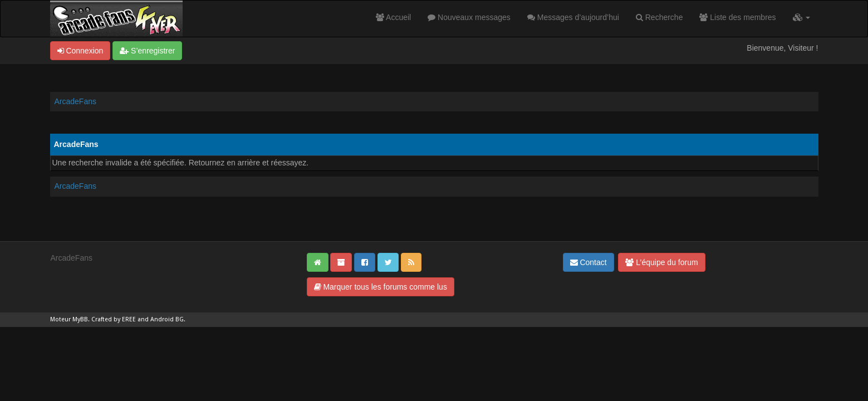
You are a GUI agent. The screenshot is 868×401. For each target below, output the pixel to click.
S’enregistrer (147, 51)
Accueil (393, 17)
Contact (589, 262)
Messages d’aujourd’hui (573, 17)
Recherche (659, 17)
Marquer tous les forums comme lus (381, 287)
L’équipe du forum (661, 262)
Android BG (167, 319)
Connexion (80, 51)
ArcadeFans (75, 101)
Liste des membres (737, 17)
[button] (801, 17)
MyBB (80, 319)
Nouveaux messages (469, 17)
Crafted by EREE (114, 319)
